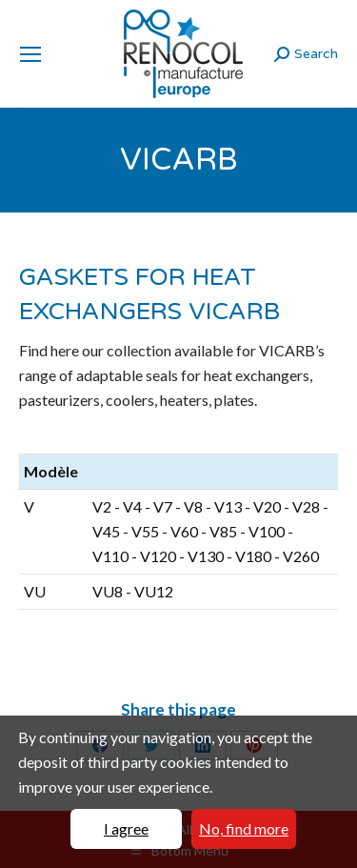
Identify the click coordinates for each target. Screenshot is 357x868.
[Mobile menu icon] (30, 54)
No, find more (244, 828)
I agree (126, 828)
